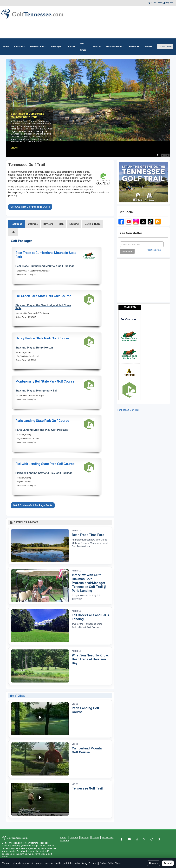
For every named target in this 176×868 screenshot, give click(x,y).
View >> (15, 148)
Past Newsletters (154, 250)
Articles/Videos (115, 47)
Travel (96, 47)
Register (169, 3)
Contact (74, 838)
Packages (17, 224)
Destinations (38, 47)
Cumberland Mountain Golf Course (88, 750)
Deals (71, 47)
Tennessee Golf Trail (87, 788)
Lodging (74, 224)
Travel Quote (165, 46)
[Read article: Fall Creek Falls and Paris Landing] (40, 626)
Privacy (85, 838)
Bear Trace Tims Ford (88, 535)
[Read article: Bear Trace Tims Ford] (40, 546)
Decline (154, 863)
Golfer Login (156, 3)
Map (61, 224)
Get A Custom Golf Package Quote (30, 207)
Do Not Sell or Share (111, 863)
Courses (20, 47)
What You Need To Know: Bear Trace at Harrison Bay (90, 659)
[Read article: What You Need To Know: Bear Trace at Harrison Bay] (40, 666)
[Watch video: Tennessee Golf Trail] (40, 799)
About (63, 838)
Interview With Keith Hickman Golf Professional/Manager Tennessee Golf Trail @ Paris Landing (89, 583)
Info (13, 232)
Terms (96, 838)
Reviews (48, 224)
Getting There (93, 224)
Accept (168, 863)
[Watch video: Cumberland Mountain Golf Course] (40, 759)
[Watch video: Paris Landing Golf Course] (40, 719)
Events (134, 47)
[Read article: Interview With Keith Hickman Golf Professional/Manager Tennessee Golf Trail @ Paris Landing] (40, 586)
